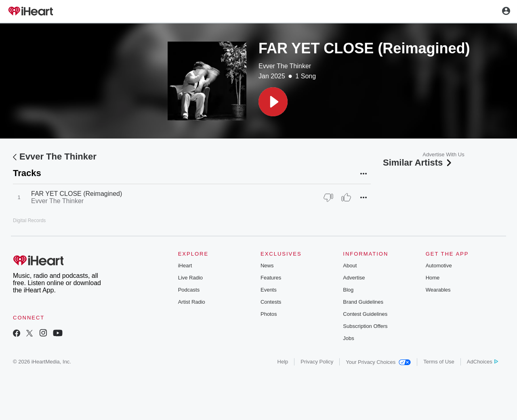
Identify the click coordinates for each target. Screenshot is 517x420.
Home (433, 278)
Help (283, 362)
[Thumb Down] (328, 197)
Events (269, 290)
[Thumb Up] (346, 197)
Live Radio (190, 278)
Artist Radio (192, 302)
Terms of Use (439, 362)
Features (271, 278)
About (350, 266)
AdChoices (482, 362)
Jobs (348, 338)
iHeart (185, 266)
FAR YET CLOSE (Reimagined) (77, 194)
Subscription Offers (365, 326)
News (267, 266)
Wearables (438, 290)
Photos (269, 314)
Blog (348, 290)
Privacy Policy (317, 362)
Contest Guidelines (365, 314)
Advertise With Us (443, 154)
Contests (271, 302)
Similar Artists (418, 163)
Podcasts (189, 290)
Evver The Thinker (285, 66)
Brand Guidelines (363, 302)
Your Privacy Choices (378, 362)
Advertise (354, 278)
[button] (273, 102)
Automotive (439, 266)
